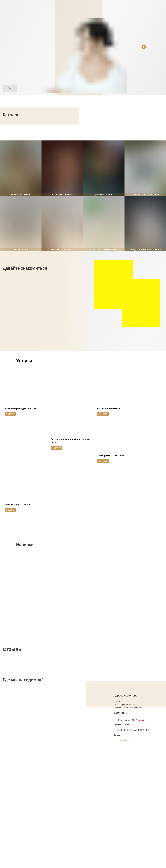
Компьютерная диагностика (21, 408)
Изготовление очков (108, 408)
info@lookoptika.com (122, 740)
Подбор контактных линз (111, 455)
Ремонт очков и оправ (17, 505)
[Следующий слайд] (86, 132)
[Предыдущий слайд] (80, 132)
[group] (21, 168)
